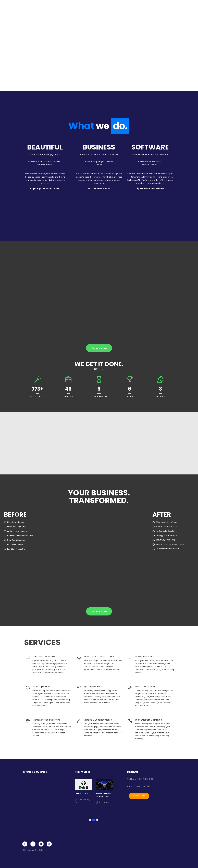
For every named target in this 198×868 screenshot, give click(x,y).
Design (106, 802)
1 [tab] (90, 820)
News (153, 6)
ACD (101, 802)
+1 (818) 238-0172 (142, 786)
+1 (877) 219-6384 (145, 779)
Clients (131, 6)
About (142, 6)
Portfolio (120, 6)
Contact (164, 6)
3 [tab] (97, 820)
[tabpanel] (84, 790)
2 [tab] (94, 820)
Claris (80, 800)
